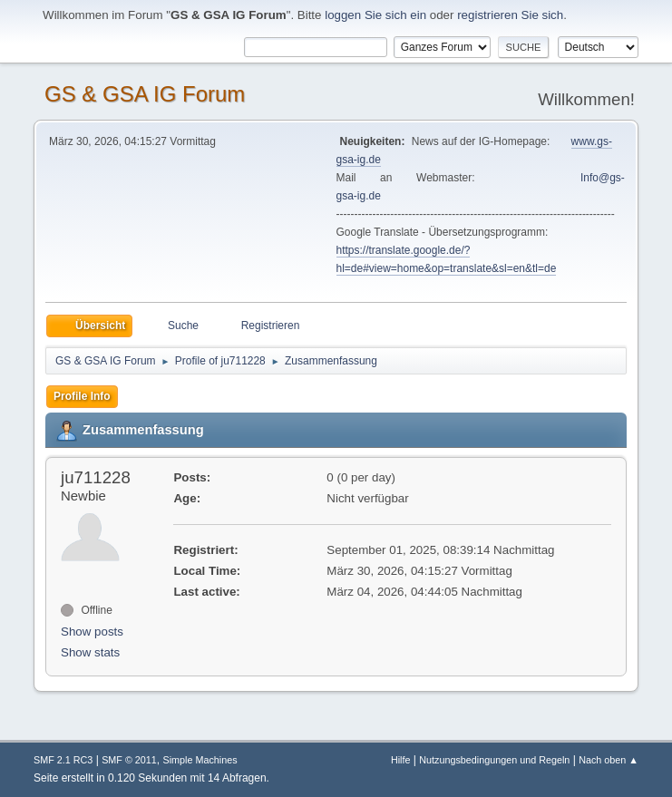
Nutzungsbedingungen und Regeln (494, 760)
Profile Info (82, 396)
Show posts (92, 632)
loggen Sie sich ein (375, 15)
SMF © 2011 (129, 760)
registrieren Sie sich (510, 15)
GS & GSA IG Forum (145, 94)
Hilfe (401, 760)
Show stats (90, 652)
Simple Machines (200, 760)
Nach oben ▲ (609, 760)
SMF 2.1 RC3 (63, 760)
